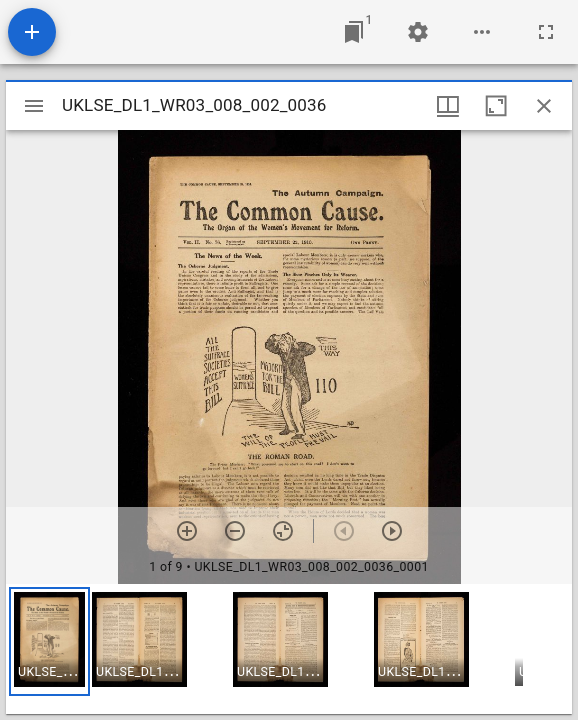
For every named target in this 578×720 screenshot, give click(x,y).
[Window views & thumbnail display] (448, 106)
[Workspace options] (482, 32)
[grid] (289, 649)
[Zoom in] (187, 531)
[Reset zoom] (283, 531)
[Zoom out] (235, 531)
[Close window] (544, 106)
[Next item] (392, 531)
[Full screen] (546, 32)
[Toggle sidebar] (34, 106)
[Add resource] (32, 32)
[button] (49, 641)
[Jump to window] (354, 32)
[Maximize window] (496, 106)
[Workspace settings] (418, 32)
